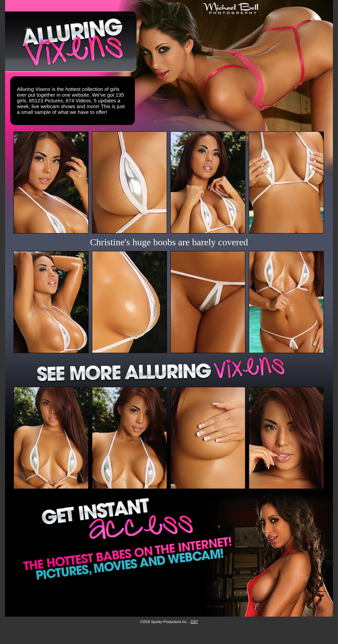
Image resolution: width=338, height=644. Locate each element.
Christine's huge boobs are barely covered (169, 242)
